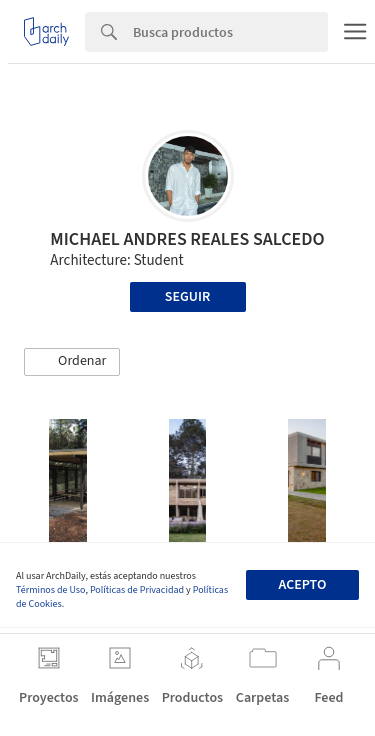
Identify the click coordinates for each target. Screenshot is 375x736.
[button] (72, 362)
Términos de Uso (50, 590)
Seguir (187, 297)
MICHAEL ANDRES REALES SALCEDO (187, 239)
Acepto (302, 585)
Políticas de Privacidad (137, 590)
